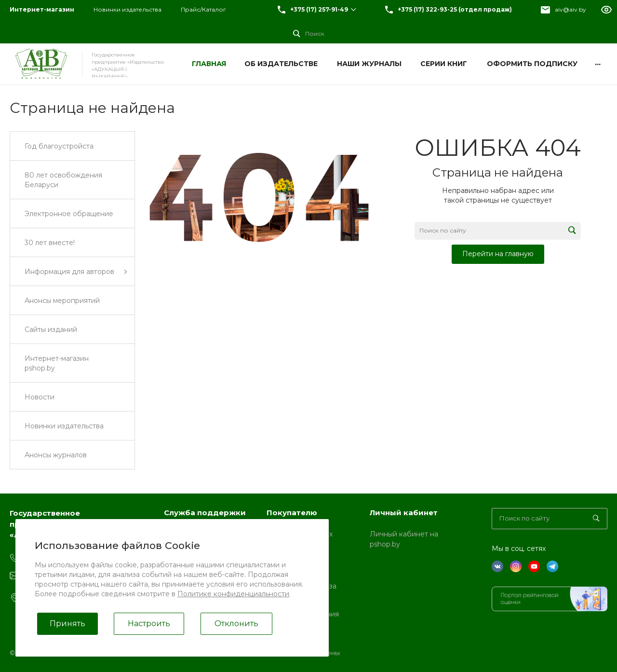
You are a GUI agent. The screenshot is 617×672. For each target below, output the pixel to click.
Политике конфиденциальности (233, 594)
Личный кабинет (404, 513)
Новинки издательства (127, 9)
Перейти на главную (498, 254)
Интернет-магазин (42, 9)
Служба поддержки (205, 513)
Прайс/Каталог (203, 9)
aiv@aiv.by (570, 9)
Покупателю (292, 513)
